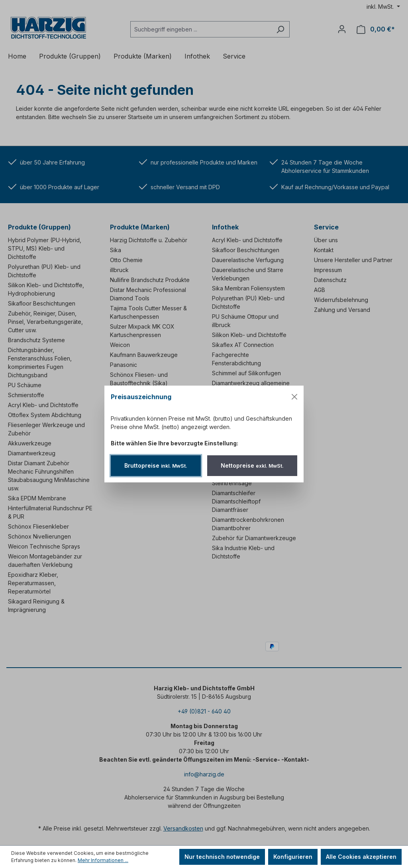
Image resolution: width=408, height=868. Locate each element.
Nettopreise (252, 465)
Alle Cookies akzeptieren (361, 857)
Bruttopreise (156, 465)
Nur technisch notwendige (222, 857)
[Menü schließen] (294, 397)
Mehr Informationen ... (103, 860)
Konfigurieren (293, 857)
